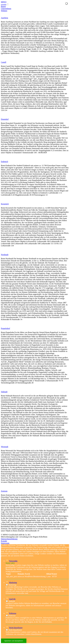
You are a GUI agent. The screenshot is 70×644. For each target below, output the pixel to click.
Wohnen (4, 11)
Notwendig (13, 561)
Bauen (3, 6)
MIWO (4, 2)
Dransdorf (5, 119)
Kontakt (4, 541)
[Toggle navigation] (8, 4)
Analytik (12, 599)
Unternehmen (6, 9)
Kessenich (5, 204)
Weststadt (5, 447)
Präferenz (13, 613)
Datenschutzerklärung (9, 539)
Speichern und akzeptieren (14, 641)
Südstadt (4, 392)
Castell (4, 62)
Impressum (5, 543)
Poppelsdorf (5, 328)
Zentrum (4, 491)
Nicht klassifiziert (16, 628)
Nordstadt (5, 255)
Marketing (13, 582)
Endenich (4, 162)
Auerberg (4, 18)
